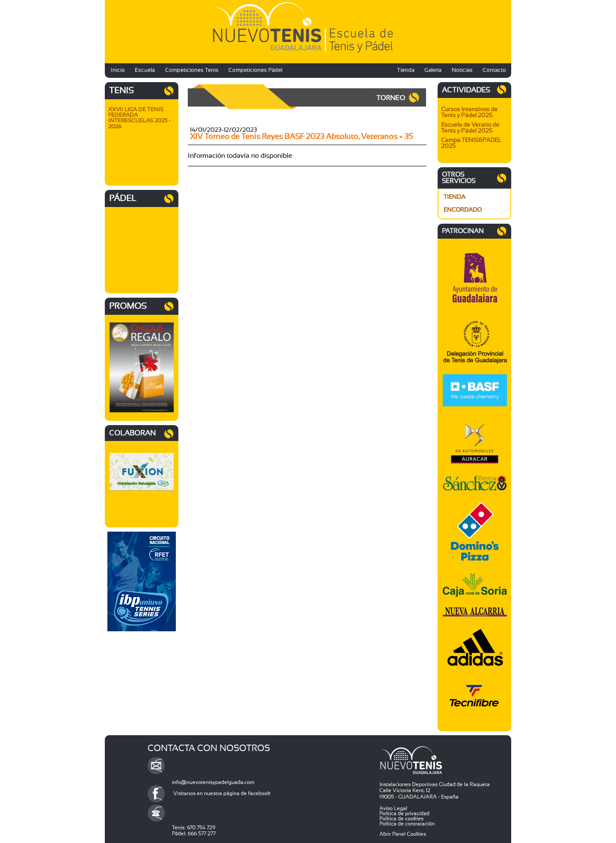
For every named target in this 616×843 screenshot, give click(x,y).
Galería (433, 70)
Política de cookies (401, 819)
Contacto (494, 70)
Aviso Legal (393, 808)
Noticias (462, 70)
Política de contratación (407, 824)
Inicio (118, 70)
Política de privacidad (404, 813)
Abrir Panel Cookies (403, 834)
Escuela (145, 70)
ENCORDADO (463, 210)
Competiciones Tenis (192, 70)
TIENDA (455, 197)
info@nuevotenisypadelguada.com (213, 782)
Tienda (406, 70)
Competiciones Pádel (255, 70)
